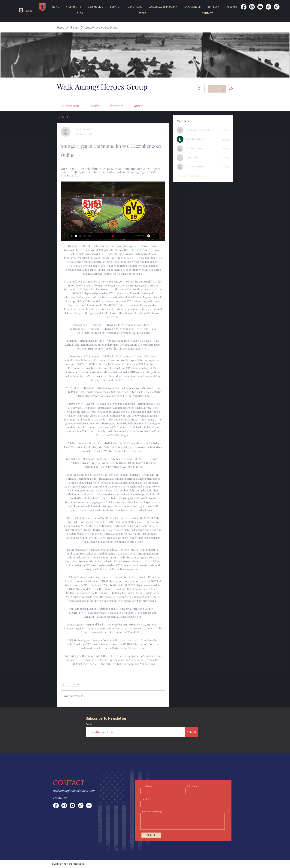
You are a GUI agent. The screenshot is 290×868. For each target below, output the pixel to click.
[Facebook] (244, 7)
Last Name (192, 786)
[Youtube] (260, 7)
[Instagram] (252, 7)
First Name (147, 786)
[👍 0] (65, 684)
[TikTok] (268, 7)
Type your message (151, 811)
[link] (70, 106)
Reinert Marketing (74, 864)
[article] (113, 415)
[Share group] (231, 89)
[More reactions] (76, 684)
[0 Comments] (155, 684)
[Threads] (277, 7)
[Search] (199, 89)
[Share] (163, 129)
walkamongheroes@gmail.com (74, 791)
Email (89, 724)
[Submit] (191, 732)
